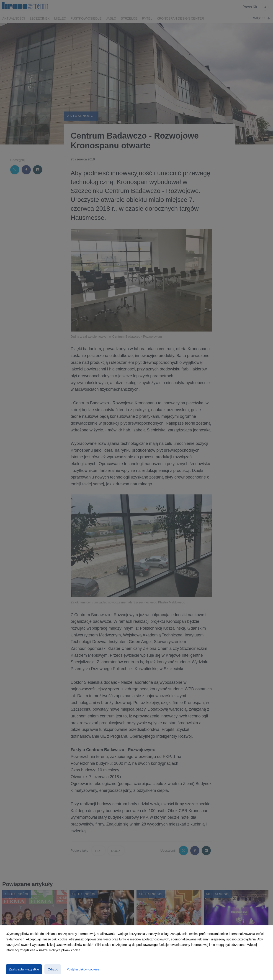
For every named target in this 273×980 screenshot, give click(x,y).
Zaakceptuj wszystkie (24, 969)
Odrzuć (53, 969)
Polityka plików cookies (83, 969)
